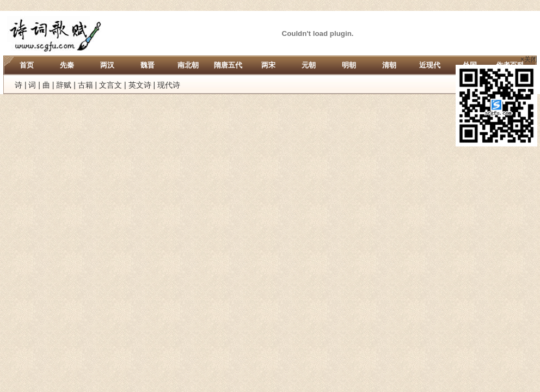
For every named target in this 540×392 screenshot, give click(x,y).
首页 (27, 65)
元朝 (309, 65)
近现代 (430, 65)
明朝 (349, 65)
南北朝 (188, 65)
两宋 (268, 65)
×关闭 (529, 59)
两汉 (107, 65)
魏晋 (148, 65)
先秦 (67, 65)
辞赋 (64, 85)
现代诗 (169, 85)
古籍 (85, 85)
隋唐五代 (228, 65)
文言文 (111, 85)
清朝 (389, 65)
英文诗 (140, 85)
